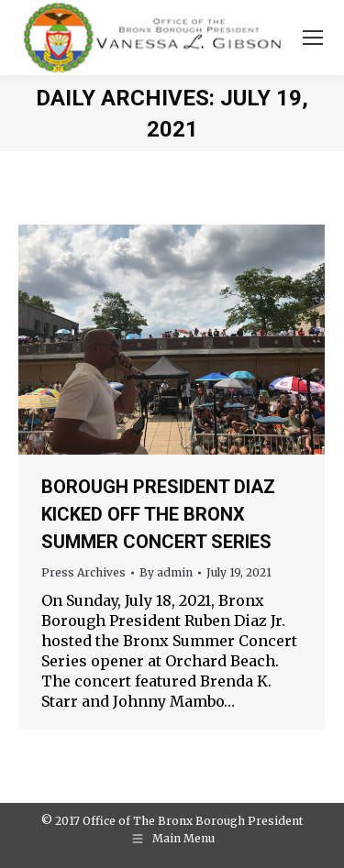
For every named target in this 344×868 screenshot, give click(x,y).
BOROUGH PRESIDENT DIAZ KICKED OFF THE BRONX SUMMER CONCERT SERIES (158, 514)
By (166, 572)
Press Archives (83, 572)
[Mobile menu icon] (313, 38)
